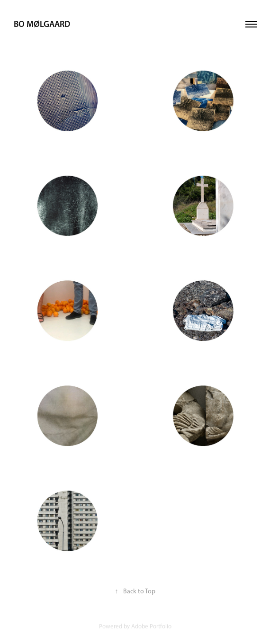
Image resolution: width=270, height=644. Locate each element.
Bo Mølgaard (42, 24)
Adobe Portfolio (151, 626)
